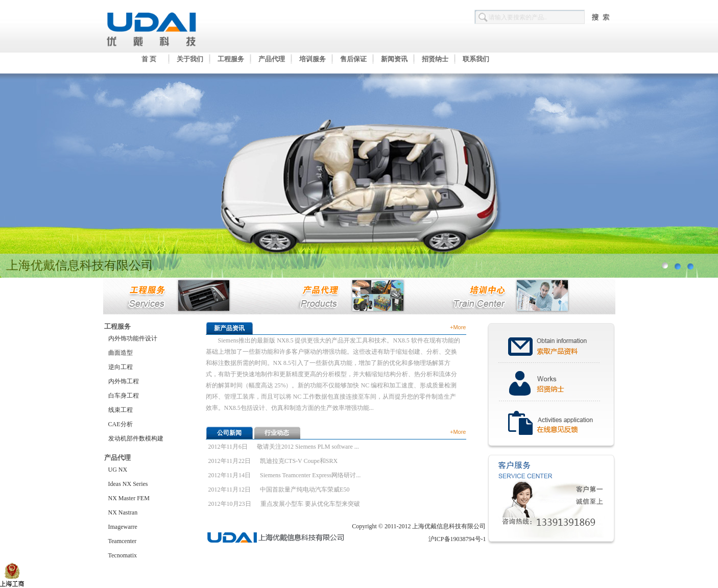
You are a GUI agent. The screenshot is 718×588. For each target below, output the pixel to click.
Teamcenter (123, 541)
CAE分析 (121, 424)
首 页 (149, 59)
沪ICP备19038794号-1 (457, 539)
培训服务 (313, 59)
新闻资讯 (394, 59)
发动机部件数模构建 (136, 438)
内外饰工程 (124, 381)
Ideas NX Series (128, 484)
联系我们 (476, 59)
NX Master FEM (129, 498)
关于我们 (190, 59)
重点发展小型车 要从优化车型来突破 (310, 504)
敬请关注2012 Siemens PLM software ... (308, 447)
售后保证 (353, 59)
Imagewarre (123, 527)
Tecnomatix (123, 555)
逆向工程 (121, 367)
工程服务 (231, 59)
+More (458, 327)
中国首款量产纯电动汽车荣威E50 (305, 489)
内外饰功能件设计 (133, 338)
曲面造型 (121, 353)
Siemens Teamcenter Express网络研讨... (310, 475)
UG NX (118, 470)
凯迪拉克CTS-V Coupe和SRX (299, 461)
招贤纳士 (435, 59)
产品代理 (272, 59)
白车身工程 (124, 396)
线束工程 (121, 410)
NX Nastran (123, 512)
